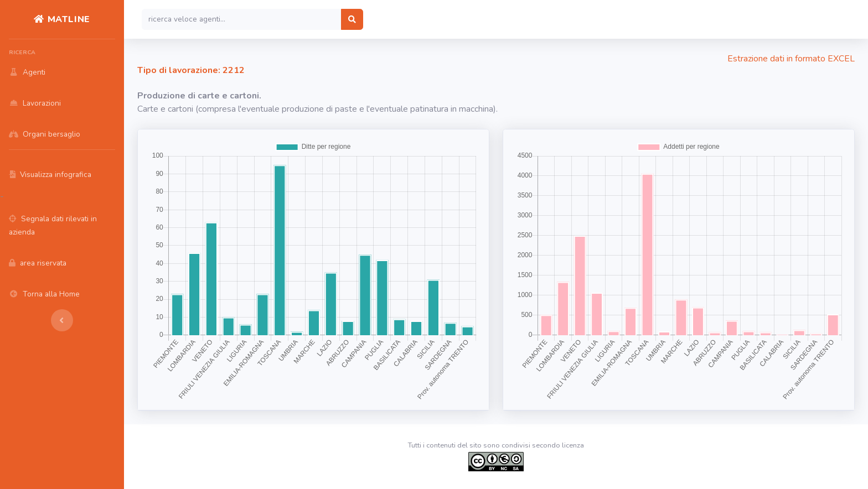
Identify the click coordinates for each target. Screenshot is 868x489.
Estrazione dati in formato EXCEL (791, 59)
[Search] (242, 19)
